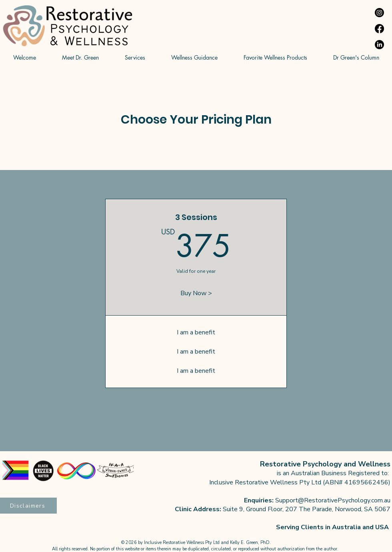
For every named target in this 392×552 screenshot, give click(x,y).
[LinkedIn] (379, 45)
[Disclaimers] (28, 506)
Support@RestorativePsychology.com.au (333, 500)
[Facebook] (379, 29)
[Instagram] (379, 13)
